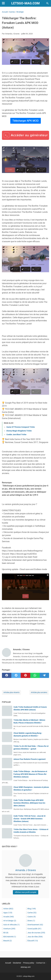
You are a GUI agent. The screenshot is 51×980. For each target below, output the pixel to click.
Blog (32, 909)
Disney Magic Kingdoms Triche (19, 431)
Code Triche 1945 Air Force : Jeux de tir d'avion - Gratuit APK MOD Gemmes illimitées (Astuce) (30, 819)
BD (6, 933)
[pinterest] (25, 675)
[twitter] (16, 675)
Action (8, 909)
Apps (8, 913)
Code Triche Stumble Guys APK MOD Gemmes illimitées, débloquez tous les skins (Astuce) (29, 803)
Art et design (10, 921)
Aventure (9, 929)
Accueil (8, 963)
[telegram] (44, 675)
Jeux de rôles (35, 937)
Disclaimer (17, 963)
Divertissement (35, 925)
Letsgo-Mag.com (25, 3)
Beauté (8, 941)
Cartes (32, 913)
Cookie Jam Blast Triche (16, 434)
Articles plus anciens (39, 692)
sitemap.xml (25, 967)
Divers (31, 921)
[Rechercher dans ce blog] (48, 3)
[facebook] (7, 675)
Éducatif (33, 941)
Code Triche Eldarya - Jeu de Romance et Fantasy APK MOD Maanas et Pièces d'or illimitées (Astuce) (30, 774)
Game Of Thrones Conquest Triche (21, 427)
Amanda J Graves (26, 870)
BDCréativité (10, 937)
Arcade (9, 917)
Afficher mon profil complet (26, 892)
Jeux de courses (36, 933)
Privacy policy (29, 963)
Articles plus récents (11, 692)
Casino (32, 917)
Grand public (34, 929)
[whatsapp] (35, 675)
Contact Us (41, 963)
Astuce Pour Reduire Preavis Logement (30, 759)
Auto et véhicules (11, 925)
